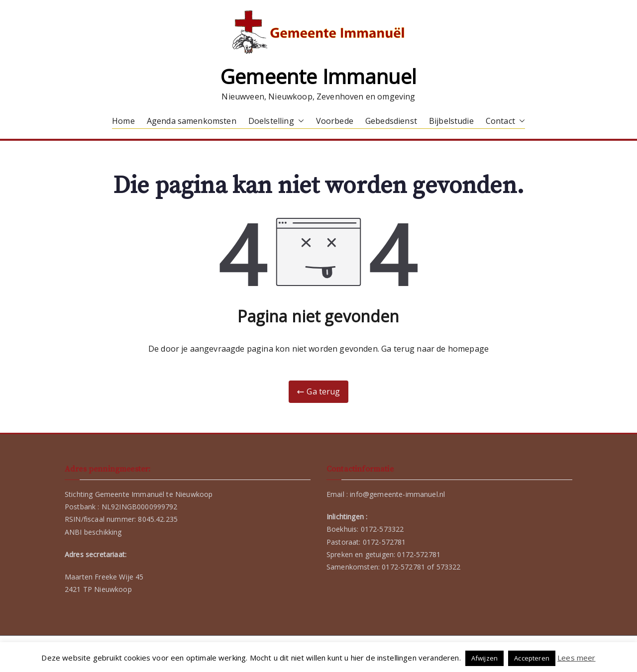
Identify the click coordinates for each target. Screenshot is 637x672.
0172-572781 (384, 542)
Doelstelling (276, 121)
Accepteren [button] (532, 658)
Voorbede (335, 121)
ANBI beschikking (93, 532)
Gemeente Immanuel (318, 76)
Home (123, 121)
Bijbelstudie (451, 121)
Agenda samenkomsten (192, 121)
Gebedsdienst (391, 121)
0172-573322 (382, 529)
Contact (505, 121)
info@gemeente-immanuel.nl (397, 494)
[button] (299, 121)
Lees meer (576, 658)
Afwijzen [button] (484, 658)
